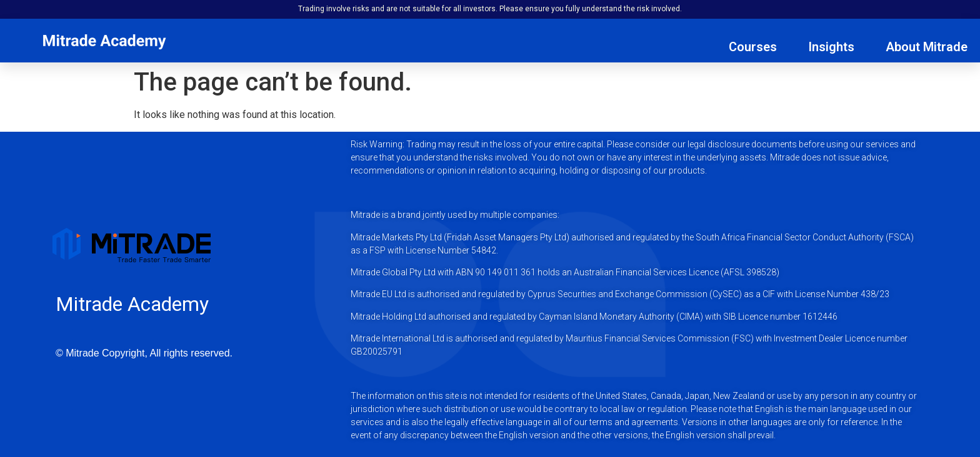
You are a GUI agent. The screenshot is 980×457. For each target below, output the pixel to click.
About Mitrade (927, 47)
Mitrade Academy (132, 304)
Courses (753, 47)
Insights (831, 47)
